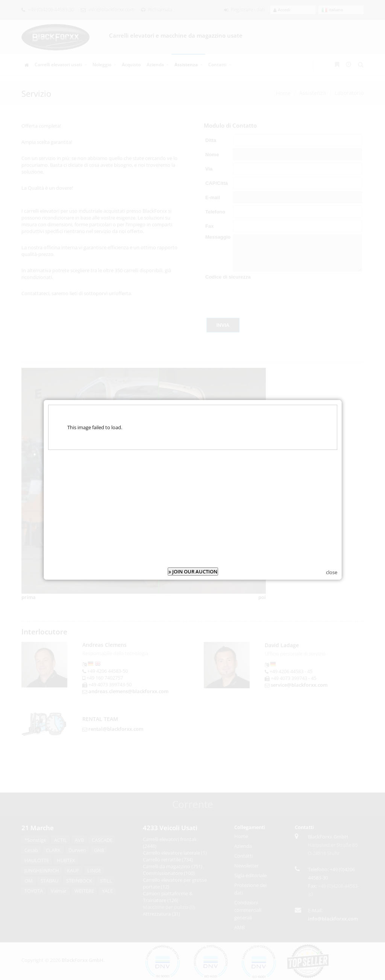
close (332, 560)
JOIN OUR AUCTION (193, 559)
